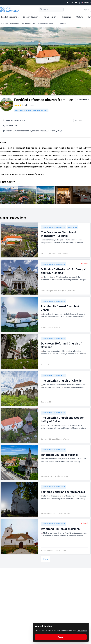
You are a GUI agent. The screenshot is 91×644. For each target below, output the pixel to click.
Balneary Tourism (31, 17)
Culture (80, 17)
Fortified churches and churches (23, 23)
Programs (67, 17)
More (46, 559)
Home (5, 23)
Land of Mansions (10, 17)
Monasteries (73, 227)
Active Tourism (51, 17)
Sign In (87, 10)
